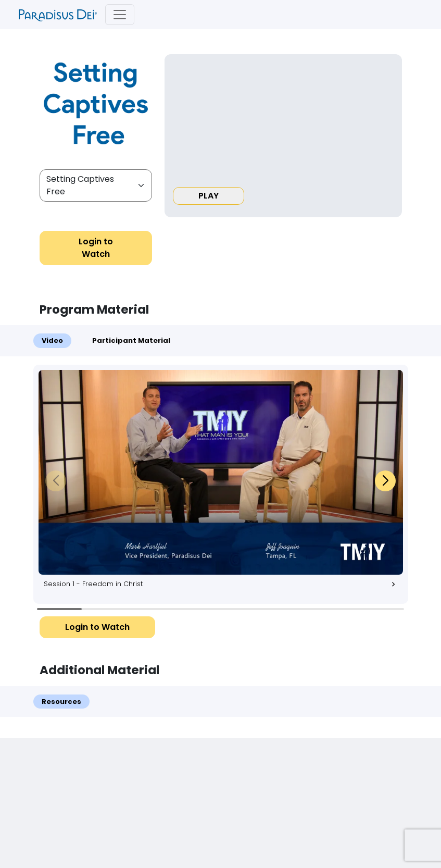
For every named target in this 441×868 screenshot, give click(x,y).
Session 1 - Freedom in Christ (223, 584)
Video (52, 340)
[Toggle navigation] (120, 15)
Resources (61, 702)
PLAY (209, 196)
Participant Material (131, 340)
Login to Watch (96, 248)
